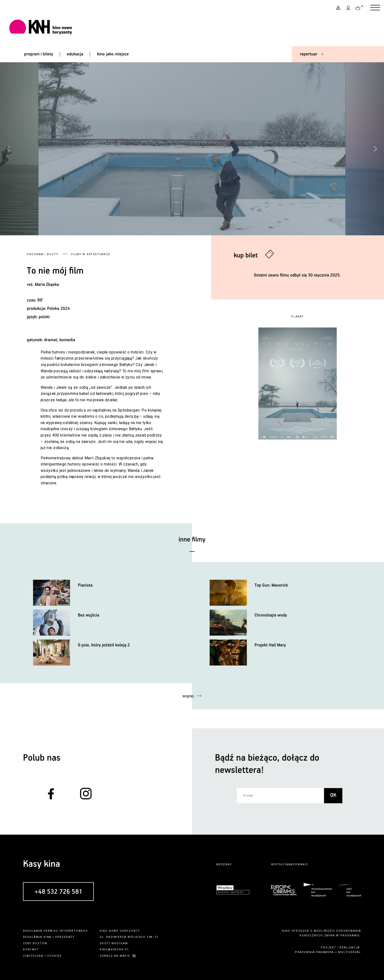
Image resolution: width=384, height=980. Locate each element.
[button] (375, 149)
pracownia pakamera (314, 952)
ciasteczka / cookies (42, 956)
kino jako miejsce (113, 54)
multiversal (350, 952)
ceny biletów (35, 943)
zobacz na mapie (115, 956)
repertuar (309, 54)
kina (48, 937)
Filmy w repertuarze (91, 254)
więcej (188, 696)
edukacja (75, 54)
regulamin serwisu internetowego (55, 931)
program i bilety (38, 54)
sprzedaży (65, 937)
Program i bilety (43, 254)
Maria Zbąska (47, 285)
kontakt (31, 949)
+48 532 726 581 (59, 892)
